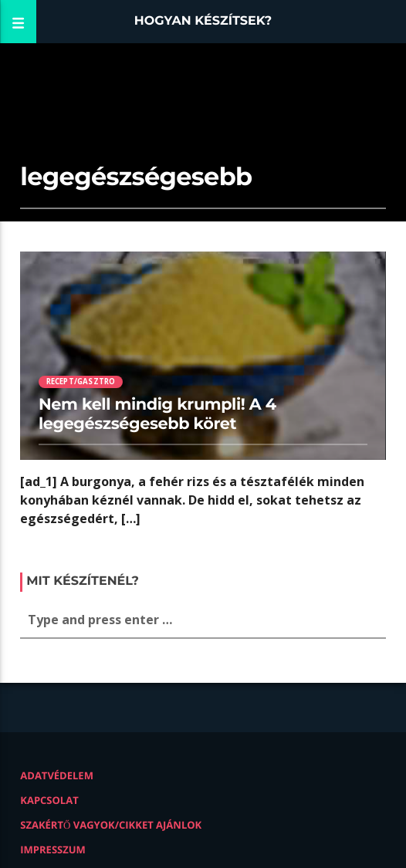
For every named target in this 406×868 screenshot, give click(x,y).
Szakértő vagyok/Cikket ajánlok (111, 825)
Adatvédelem (57, 775)
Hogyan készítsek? (203, 21)
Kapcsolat (49, 800)
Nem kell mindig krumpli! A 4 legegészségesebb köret (157, 414)
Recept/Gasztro (81, 382)
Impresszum (53, 849)
